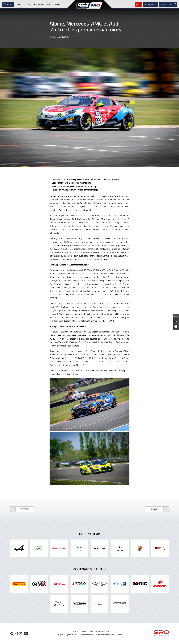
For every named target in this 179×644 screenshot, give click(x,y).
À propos (60, 635)
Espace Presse (71, 635)
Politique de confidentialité (105, 635)
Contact (120, 635)
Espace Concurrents (86, 635)
